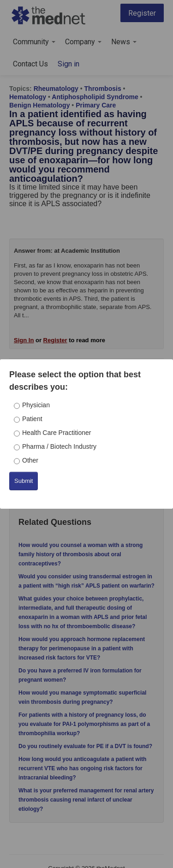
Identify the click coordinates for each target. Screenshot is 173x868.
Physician (36, 405)
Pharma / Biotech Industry (59, 446)
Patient (32, 419)
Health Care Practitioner (57, 433)
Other (30, 460)
